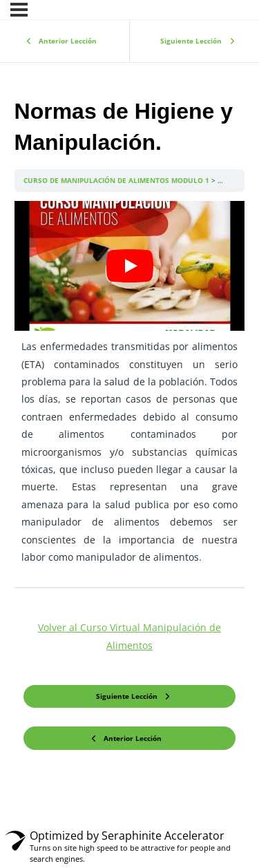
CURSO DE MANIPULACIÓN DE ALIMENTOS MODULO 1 (117, 180)
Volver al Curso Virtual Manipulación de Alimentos (129, 636)
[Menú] (19, 10)
